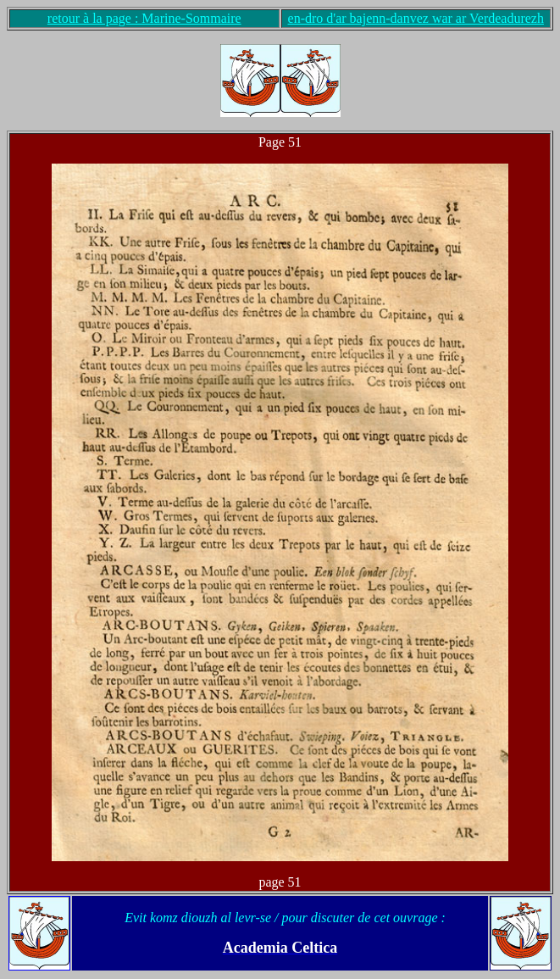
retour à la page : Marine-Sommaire (144, 18)
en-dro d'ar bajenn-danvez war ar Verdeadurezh (416, 18)
